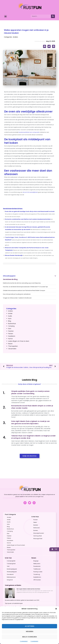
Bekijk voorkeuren (30, 637)
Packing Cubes (38, 572)
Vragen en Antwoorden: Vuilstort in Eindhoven (17, 298)
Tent (8, 566)
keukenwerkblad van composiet (29, 132)
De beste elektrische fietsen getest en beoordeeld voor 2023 (22, 600)
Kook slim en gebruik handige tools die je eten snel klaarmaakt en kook (30, 211)
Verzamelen (12, 349)
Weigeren (30, 631)
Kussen (36, 520)
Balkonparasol (11, 577)
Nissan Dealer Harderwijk (14, 255)
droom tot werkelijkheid (30, 192)
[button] (56, 609)
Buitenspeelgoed (12, 569)
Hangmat (10, 580)
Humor (10, 339)
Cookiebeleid (24, 641)
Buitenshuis (12, 324)
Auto (10, 319)
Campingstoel (11, 564)
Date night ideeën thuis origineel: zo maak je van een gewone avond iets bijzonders (30, 422)
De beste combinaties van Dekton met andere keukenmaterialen (28, 219)
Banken (36, 530)
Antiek (10, 313)
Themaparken (13, 346)
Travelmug (37, 574)
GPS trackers (37, 580)
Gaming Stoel (38, 536)
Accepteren (30, 626)
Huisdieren (12, 336)
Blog (10, 321)
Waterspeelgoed (12, 572)
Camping (11, 326)
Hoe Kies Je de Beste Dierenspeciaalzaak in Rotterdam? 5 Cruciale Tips (25, 287)
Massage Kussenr (39, 533)
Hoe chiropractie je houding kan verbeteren (17, 294)
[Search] (53, 16)
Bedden (36, 525)
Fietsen (11, 334)
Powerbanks (37, 566)
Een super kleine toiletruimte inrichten (28, 589)
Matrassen (37, 528)
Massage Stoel (38, 539)
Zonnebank (10, 574)
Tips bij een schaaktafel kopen (14, 603)
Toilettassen (37, 569)
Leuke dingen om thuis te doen (19, 341)
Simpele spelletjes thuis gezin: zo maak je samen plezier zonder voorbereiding (30, 392)
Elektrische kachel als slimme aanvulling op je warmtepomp (22, 283)
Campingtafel (11, 561)
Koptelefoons (37, 577)
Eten (10, 329)
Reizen (10, 344)
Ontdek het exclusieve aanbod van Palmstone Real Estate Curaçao (24, 290)
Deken (35, 522)
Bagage (36, 561)
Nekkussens (37, 564)
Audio (10, 316)
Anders (15, 37)
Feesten (11, 331)
